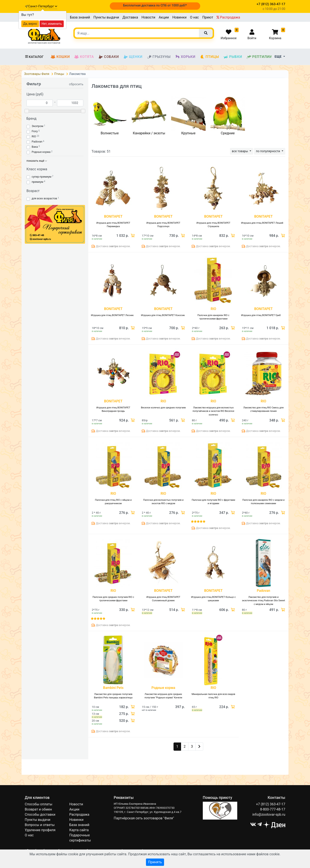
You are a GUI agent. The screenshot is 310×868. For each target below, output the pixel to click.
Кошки (60, 57)
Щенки (133, 57)
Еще (279, 57)
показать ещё (37, 161)
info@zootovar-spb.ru (269, 815)
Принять (155, 862)
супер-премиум (41, 177)
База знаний (80, 17)
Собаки (108, 57)
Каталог (34, 57)
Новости (148, 17)
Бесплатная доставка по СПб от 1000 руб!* (155, 5)
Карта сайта (79, 830)
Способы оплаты (39, 804)
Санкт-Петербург (43, 6)
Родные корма (41, 152)
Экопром (37, 126)
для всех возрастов (44, 198)
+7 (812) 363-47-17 (271, 804)
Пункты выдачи (106, 17)
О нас (194, 17)
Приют (208, 17)
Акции (164, 17)
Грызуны (159, 57)
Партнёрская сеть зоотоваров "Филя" (144, 818)
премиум (37, 182)
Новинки (179, 17)
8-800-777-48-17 (273, 809)
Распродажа (228, 17)
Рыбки (233, 57)
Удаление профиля (40, 830)
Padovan (37, 142)
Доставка (130, 17)
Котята (84, 57)
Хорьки (185, 57)
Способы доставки (40, 815)
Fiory (35, 131)
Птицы (209, 57)
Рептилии (259, 57)
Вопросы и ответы (40, 825)
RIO (34, 136)
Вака (35, 147)
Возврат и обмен (38, 809)
